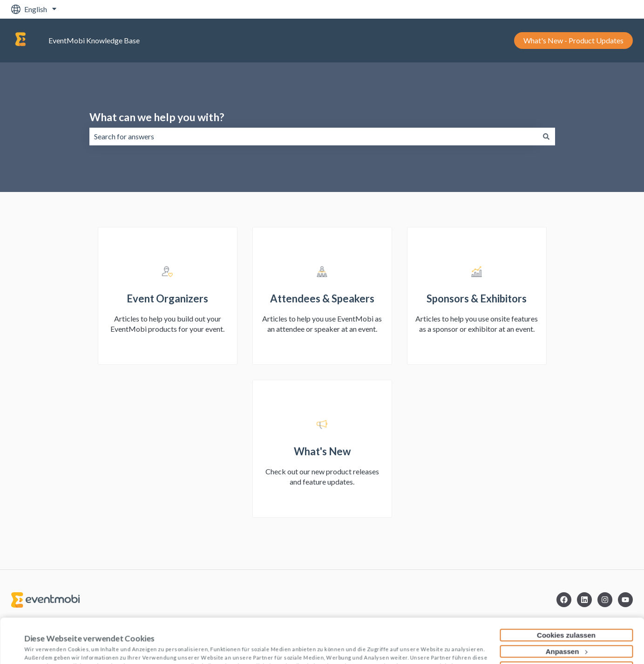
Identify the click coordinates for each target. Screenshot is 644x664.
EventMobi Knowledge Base (94, 40)
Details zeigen (48, 646)
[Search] (546, 137)
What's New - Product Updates (573, 40)
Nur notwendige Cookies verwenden (566, 626)
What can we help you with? (157, 117)
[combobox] (313, 137)
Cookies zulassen (566, 593)
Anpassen (567, 609)
